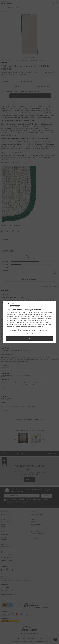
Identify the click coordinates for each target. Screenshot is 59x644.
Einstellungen (42, 330)
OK (29, 338)
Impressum (14, 330)
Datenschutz (29, 333)
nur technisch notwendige (28, 330)
